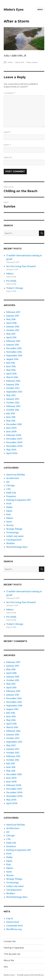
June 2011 (11, 417)
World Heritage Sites (17, 547)
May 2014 (11, 370)
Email (7, 145)
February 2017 (13, 312)
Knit (9, 514)
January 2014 (13, 384)
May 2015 (11, 334)
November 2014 (14, 352)
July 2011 (10, 413)
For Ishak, (11, 281)
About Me (9, 960)
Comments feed (14, 926)
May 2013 (11, 395)
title (6, 967)
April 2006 (12, 453)
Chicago (10, 485)
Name (7, 132)
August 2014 (12, 359)
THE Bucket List (12, 954)
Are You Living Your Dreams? (21, 266)
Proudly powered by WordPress (30, 975)
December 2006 (14, 442)
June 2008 (11, 432)
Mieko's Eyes (14, 10)
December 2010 (14, 424)
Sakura (10, 274)
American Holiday (16, 475)
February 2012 (13, 406)
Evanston (11, 496)
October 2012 (13, 403)
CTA (8, 489)
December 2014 (14, 348)
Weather (11, 543)
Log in (10, 918)
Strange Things (14, 529)
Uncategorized (14, 540)
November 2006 (14, 446)
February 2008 (14, 435)
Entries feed (12, 922)
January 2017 (13, 316)
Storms (10, 525)
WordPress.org (14, 929)
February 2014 (13, 381)
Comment (10, 93)
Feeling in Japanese (14, 948)
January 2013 (13, 399)
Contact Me (10, 941)
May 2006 (11, 450)
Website (8, 157)
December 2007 (14, 439)
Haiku (29, 62)
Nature (35, 62)
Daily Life (11, 493)
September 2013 (14, 392)
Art (8, 482)
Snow (9, 522)
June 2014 (11, 366)
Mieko (10, 62)
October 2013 (13, 388)
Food (9, 504)
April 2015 (11, 337)
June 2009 (11, 428)
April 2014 (11, 374)
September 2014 (14, 355)
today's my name (15, 536)
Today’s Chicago (15, 288)
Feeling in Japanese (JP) (18, 500)
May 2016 (11, 319)
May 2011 (11, 421)
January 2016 (13, 327)
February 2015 (13, 341)
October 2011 (13, 410)
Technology (12, 532)
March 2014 (12, 377)
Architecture (13, 478)
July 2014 (11, 363)
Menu (40, 9)
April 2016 (11, 323)
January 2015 (13, 345)
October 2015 (13, 330)
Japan (9, 511)
